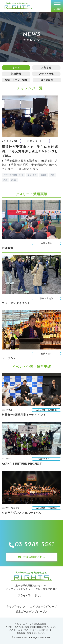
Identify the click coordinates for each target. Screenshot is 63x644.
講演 (5, 180)
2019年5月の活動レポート (13, 175)
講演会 (14, 180)
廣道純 (44, 175)
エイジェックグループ (43, 607)
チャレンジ (32, 175)
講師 (52, 175)
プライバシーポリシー (32, 595)
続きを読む (31, 169)
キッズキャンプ (16, 607)
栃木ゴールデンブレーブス (32, 612)
